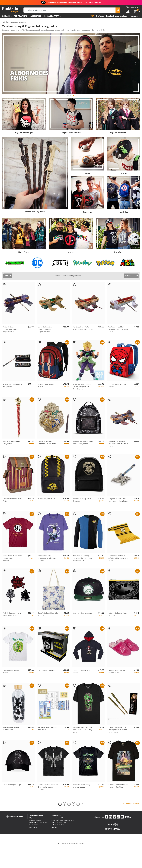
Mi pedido (33, 818)
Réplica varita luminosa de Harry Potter (13, 385)
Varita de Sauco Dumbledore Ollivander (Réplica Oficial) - (12, 329)
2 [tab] (71, 96)
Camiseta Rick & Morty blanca (11, 671)
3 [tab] (74, 96)
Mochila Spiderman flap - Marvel (118, 385)
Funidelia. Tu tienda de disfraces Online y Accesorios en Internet (10, 10)
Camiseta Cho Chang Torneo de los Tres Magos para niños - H (83, 558)
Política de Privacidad (59, 822)
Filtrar (7, 276)
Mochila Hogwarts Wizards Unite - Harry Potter (83, 443)
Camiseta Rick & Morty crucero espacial (82, 786)
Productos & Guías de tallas (38, 822)
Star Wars (118, 252)
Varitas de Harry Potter (35, 212)
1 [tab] (68, 96)
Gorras (124, 173)
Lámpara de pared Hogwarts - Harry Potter (47, 443)
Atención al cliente (15, 816)
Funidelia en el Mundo (59, 818)
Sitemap (54, 827)
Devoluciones (34, 825)
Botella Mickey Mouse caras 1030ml (11, 729)
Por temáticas (20, 16)
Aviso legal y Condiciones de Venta (63, 820)
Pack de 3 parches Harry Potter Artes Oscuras (12, 614)
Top (92, 16)
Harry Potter (24, 252)
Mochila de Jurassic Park (47, 499)
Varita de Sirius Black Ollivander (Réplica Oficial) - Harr (118, 329)
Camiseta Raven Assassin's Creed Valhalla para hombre (48, 787)
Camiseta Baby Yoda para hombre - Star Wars (118, 786)
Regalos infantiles (118, 133)
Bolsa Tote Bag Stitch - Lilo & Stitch (48, 614)
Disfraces (6, 16)
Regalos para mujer (24, 133)
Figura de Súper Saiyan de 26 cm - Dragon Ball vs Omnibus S (83, 387)
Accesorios (36, 16)
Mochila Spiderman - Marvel (46, 385)
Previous (7, 63)
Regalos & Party (52, 16)
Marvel (71, 252)
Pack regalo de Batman (47, 670)
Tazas (88, 173)
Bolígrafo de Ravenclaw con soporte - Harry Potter (118, 500)
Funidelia (5, 22)
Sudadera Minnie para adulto (82, 671)
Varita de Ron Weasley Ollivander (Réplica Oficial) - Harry (118, 444)
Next (135, 63)
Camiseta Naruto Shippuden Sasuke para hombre (47, 558)
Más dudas (33, 827)
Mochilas (124, 212)
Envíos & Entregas (35, 820)
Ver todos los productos (131, 804)
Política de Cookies (58, 825)
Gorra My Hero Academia (83, 613)
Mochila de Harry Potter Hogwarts (82, 500)
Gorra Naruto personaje (12, 785)
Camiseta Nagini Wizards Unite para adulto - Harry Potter (83, 730)
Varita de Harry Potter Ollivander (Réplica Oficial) (83, 328)
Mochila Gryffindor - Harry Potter (13, 500)
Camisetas (88, 212)
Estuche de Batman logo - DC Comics (118, 614)
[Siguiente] (82, 804)
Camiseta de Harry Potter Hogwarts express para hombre (12, 558)
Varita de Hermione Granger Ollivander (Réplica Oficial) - (45, 329)
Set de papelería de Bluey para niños (48, 729)
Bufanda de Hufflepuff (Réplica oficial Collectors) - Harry (118, 558)
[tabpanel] (71, 64)
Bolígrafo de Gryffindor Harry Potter (11, 443)
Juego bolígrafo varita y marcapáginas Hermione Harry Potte (118, 730)
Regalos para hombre (71, 133)
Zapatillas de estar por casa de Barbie (117, 671)
